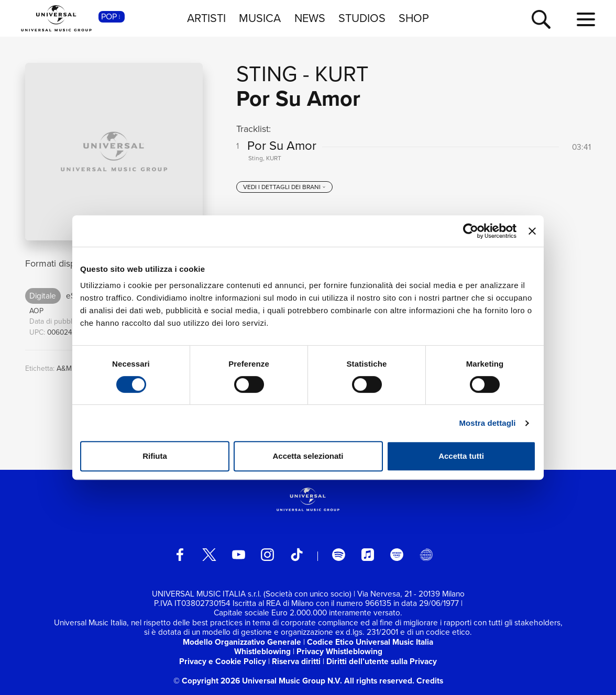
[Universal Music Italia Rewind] (426, 555)
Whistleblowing (262, 651)
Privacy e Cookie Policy (223, 661)
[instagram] (267, 555)
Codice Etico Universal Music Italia (370, 642)
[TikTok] (297, 555)
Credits (430, 681)
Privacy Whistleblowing (339, 651)
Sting (267, 74)
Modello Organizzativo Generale (242, 642)
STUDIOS (362, 18)
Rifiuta (155, 456)
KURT (342, 74)
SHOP (414, 18)
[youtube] (239, 555)
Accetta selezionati (308, 456)
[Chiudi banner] (532, 231)
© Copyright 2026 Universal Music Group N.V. (258, 681)
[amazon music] (397, 555)
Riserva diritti (296, 661)
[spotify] (339, 555)
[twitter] (209, 555)
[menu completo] (586, 20)
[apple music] (368, 555)
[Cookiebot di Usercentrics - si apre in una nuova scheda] (471, 231)
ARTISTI (206, 18)
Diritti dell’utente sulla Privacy (382, 661)
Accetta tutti (461, 456)
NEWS (310, 18)
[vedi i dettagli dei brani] (284, 187)
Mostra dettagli (487, 423)
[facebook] (180, 555)
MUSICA (260, 18)
